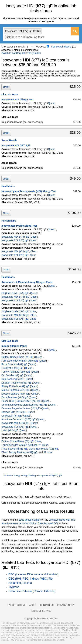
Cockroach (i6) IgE (12, 416)
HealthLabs (8, 186)
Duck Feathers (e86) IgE (15, 397)
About (33, 605)
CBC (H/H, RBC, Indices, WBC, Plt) (30, 579)
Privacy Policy (66, 605)
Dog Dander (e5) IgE (13, 379)
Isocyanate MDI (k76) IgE (15, 237)
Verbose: (41, 47)
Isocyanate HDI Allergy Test (17, 100)
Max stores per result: (13, 47)
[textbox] (24, 37)
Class (34, 251)
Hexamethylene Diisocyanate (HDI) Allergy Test (29, 191)
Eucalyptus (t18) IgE (12, 368)
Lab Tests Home (17, 605)
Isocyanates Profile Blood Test (19, 226)
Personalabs (9, 221)
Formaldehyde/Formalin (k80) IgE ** (21, 445)
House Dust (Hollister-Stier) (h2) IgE (21, 401)
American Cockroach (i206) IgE (18, 419)
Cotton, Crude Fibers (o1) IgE (18, 357)
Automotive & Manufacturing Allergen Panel (27, 282)
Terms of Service (41, 611)
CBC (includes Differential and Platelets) (33, 574)
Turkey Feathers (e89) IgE (16, 372)
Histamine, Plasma (20, 583)
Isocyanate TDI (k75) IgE (15, 240)
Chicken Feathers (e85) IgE (16, 383)
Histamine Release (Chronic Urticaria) (32, 591)
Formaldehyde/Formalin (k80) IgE (20, 361)
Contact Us (47, 605)
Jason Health (9, 140)
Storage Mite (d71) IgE (14, 412)
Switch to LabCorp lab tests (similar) (21, 53)
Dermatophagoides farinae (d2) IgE (21, 408)
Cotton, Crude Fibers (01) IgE (18, 441)
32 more (48, 452)
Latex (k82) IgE (10, 430)
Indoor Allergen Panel (14, 346)
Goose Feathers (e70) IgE (16, 394)
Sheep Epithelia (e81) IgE (15, 386)
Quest (51, 103)
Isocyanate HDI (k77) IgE (16, 145)
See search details (61, 47)
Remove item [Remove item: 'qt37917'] (40, 31)
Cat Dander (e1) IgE (12, 375)
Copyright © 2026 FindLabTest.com (41, 619)
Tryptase (14, 587)
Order (6, 87)
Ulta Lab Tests (10, 94)
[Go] (75, 31)
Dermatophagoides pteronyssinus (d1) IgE (24, 405)
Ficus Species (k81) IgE (14, 364)
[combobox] (41, 34)
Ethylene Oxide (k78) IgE (15, 293)
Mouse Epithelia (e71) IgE (16, 390)
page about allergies (30, 520)
